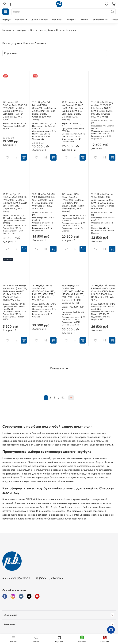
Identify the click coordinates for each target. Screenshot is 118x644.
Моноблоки (21, 20)
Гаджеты (84, 20)
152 (63, 398)
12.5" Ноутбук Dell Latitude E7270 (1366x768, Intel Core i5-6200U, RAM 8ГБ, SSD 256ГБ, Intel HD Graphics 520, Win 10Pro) (44, 111)
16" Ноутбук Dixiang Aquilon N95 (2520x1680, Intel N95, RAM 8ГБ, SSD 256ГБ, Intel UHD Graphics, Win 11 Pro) (44, 293)
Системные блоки (40, 20)
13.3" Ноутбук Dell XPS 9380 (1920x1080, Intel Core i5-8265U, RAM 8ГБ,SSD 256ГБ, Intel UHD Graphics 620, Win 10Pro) (44, 201)
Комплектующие (100, 20)
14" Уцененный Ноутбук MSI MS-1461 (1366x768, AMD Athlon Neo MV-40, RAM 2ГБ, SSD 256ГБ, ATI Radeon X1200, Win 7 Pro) (15, 293)
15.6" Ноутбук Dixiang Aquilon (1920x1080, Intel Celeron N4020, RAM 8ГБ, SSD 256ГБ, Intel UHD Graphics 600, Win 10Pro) (102, 109)
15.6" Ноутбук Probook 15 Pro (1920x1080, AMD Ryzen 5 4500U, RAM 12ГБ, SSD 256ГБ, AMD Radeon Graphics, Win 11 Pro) (103, 201)
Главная (7, 30)
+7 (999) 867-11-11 (16, 578)
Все (32, 30)
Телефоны (71, 20)
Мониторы (57, 20)
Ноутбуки (7, 20)
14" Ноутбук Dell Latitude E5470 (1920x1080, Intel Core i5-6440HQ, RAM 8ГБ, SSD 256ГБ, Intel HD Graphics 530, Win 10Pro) (103, 293)
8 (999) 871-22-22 (50, 578)
